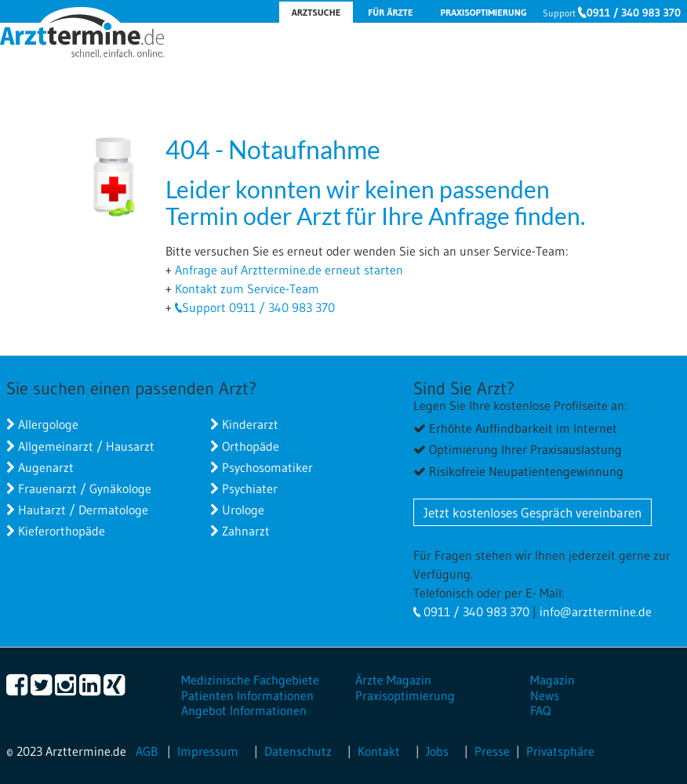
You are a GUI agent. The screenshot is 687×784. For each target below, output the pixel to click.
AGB (147, 751)
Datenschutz (298, 751)
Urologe (243, 510)
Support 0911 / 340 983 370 (258, 307)
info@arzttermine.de (596, 612)
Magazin (553, 680)
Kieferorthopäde (62, 531)
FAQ (540, 710)
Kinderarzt (250, 424)
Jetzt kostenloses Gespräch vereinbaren (533, 512)
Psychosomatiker (267, 467)
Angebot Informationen (244, 710)
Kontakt (379, 751)
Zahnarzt (246, 531)
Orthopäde (251, 446)
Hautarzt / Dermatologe (83, 510)
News (545, 695)
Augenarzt (46, 467)
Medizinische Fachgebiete (250, 680)
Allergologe (48, 424)
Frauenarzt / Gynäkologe (85, 488)
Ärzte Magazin (393, 680)
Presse (492, 751)
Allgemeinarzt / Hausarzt (86, 446)
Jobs (437, 751)
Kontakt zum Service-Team (247, 289)
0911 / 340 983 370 (634, 13)
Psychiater (250, 488)
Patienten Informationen (247, 695)
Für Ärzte (390, 12)
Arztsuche (316, 12)
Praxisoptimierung (483, 12)
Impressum (208, 751)
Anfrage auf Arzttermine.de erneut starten (289, 270)
